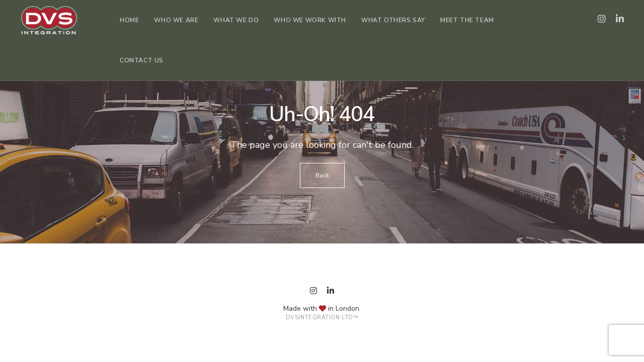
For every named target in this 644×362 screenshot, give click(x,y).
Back (322, 175)
